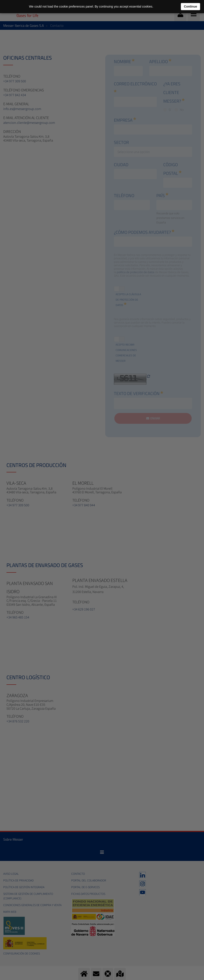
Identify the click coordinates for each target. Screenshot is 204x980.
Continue (190, 6)
